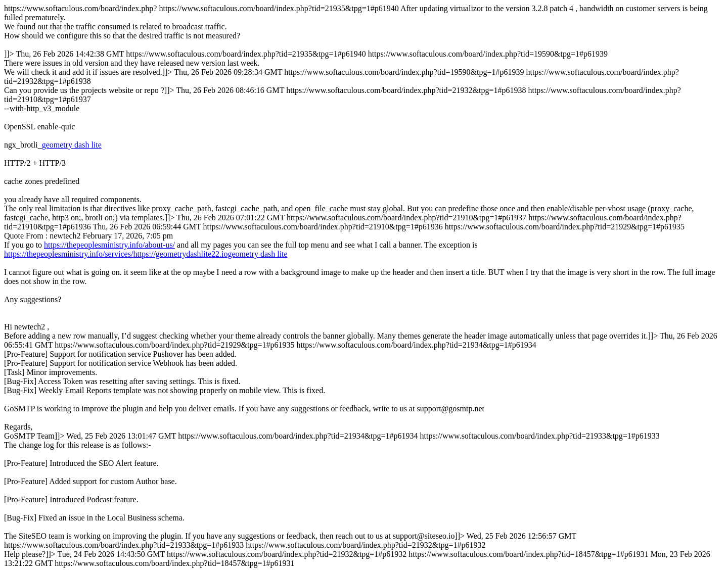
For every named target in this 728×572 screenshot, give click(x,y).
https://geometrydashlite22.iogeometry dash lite (210, 254)
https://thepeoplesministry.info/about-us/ (109, 245)
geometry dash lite (72, 145)
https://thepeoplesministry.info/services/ (69, 254)
